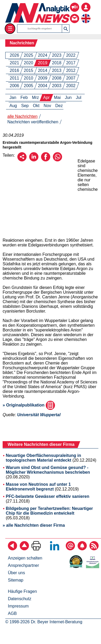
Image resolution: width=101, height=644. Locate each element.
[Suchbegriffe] (40, 29)
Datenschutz (20, 599)
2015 (29, 70)
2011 (14, 78)
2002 (71, 86)
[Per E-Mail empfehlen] (22, 160)
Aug (13, 106)
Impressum (18, 606)
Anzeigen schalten (25, 558)
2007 (71, 78)
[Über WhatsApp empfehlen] (57, 160)
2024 (43, 55)
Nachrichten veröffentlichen (33, 122)
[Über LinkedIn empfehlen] (34, 160)
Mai (57, 97)
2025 (29, 55)
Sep (25, 106)
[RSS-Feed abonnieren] (94, 549)
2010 (29, 78)
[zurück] (12, 549)
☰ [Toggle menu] (10, 28)
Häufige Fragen (22, 591)
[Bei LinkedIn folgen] (55, 549)
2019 (43, 63)
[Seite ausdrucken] (36, 549)
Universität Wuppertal (39, 415)
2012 (71, 70)
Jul (79, 97)
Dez (59, 106)
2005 (29, 86)
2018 (57, 63)
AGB (12, 613)
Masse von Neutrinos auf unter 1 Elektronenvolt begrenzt (38, 487)
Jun (68, 97)
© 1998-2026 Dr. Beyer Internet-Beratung (44, 622)
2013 (57, 70)
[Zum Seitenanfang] (24, 549)
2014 (43, 70)
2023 (57, 55)
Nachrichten (22, 43)
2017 (71, 63)
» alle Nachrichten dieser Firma (34, 525)
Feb (24, 97)
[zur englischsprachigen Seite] (86, 15)
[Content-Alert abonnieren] (82, 549)
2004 (43, 86)
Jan (13, 97)
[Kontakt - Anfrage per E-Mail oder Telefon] (75, 15)
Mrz (35, 97)
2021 (14, 63)
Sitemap (16, 580)
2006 (14, 86)
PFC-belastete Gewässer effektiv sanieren (47, 496)
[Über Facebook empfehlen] (46, 160)
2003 (57, 86)
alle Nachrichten (22, 116)
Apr (46, 97)
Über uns (16, 573)
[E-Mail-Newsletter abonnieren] (70, 549)
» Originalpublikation (29, 405)
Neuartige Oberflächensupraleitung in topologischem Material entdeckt (43, 458)
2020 (29, 63)
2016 (14, 70)
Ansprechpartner (23, 565)
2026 (14, 55)
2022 (71, 55)
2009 (43, 78)
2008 (57, 78)
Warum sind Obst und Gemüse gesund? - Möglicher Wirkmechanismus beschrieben (48, 470)
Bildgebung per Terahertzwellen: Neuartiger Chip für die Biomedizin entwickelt (49, 511)
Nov (47, 106)
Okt (36, 106)
